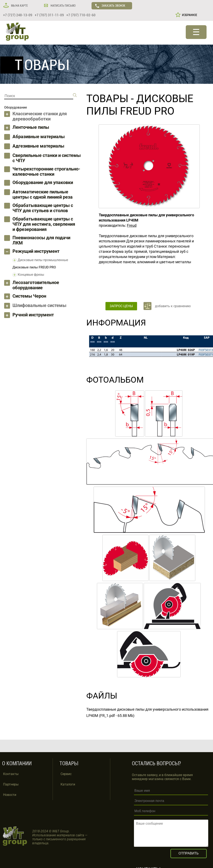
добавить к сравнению (173, 306)
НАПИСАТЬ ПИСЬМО (63, 6)
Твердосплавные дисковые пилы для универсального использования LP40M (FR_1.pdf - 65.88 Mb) (147, 712)
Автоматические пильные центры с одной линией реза (43, 194)
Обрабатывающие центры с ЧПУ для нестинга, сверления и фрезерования (44, 224)
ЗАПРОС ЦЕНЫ (121, 306)
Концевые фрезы (31, 275)
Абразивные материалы (39, 137)
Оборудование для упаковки (43, 182)
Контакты (11, 774)
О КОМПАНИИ (17, 763)
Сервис (66, 774)
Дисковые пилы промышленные (43, 260)
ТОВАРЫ (107, 99)
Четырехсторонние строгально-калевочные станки (46, 172)
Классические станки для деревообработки (40, 116)
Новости (10, 795)
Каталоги (68, 784)
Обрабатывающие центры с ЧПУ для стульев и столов (43, 208)
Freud (132, 225)
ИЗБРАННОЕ (189, 15)
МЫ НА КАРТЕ (19, 6)
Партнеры (11, 784)
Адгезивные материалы (38, 146)
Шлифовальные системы (39, 305)
